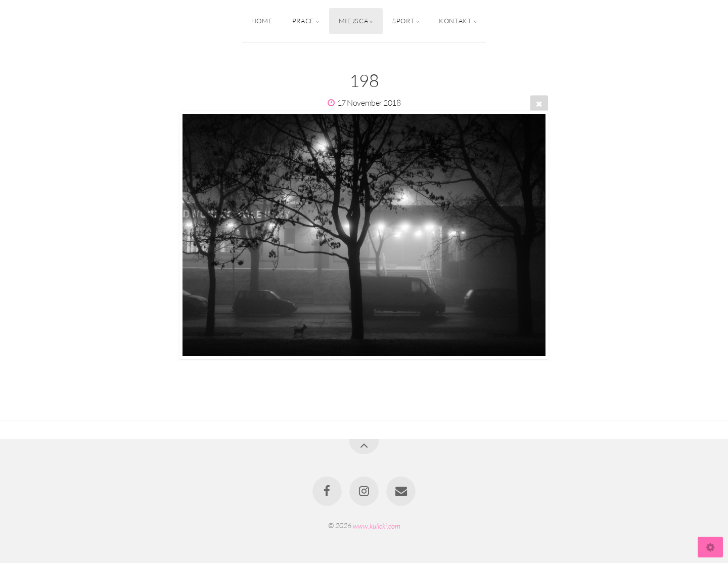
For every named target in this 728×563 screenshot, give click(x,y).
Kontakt (455, 21)
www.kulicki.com (377, 525)
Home (262, 21)
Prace (303, 21)
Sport (403, 21)
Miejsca (353, 21)
